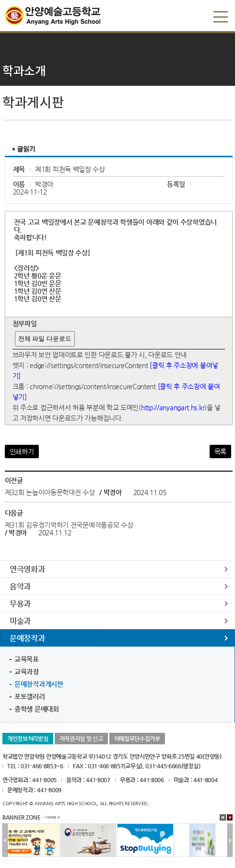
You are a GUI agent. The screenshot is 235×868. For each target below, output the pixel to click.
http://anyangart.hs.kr (173, 407)
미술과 (20, 621)
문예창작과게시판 (39, 684)
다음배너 (230, 841)
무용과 (20, 604)
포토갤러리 (30, 696)
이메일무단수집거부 (137, 739)
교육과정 (27, 671)
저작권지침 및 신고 (81, 739)
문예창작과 (27, 638)
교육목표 (27, 659)
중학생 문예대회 (37, 709)
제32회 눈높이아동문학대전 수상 (50, 492)
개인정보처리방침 (28, 739)
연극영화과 (27, 569)
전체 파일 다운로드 (45, 339)
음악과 (20, 586)
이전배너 (5, 841)
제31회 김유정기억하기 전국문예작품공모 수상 (69, 525)
